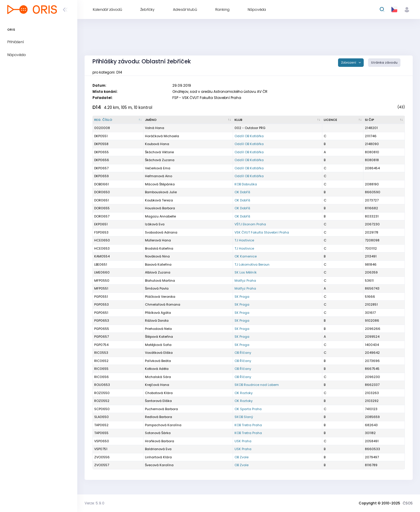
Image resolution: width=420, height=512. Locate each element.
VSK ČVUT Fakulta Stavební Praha (262, 232)
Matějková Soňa (158, 345)
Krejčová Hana (157, 385)
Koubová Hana (157, 144)
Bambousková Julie (161, 192)
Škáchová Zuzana (160, 160)
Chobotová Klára (159, 393)
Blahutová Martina (160, 281)
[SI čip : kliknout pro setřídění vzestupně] (384, 120)
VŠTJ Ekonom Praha (250, 224)
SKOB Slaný (244, 417)
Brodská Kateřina (159, 248)
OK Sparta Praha (248, 409)
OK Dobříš (242, 192)
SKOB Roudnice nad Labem (257, 385)
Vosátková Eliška (159, 353)
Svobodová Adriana (161, 232)
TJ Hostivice (244, 240)
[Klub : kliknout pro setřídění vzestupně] (278, 120)
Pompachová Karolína (163, 425)
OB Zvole (242, 457)
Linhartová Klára (158, 457)
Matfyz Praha (245, 281)
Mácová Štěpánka (160, 184)
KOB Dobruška (246, 184)
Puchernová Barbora (161, 409)
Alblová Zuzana (158, 272)
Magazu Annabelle (160, 216)
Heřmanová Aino (159, 176)
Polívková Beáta (158, 361)
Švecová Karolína (159, 465)
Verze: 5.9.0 (94, 503)
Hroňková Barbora (160, 441)
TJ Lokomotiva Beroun (252, 264)
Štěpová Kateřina (159, 337)
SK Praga (242, 297)
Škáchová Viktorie (159, 152)
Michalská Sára (158, 377)
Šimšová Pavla (157, 288)
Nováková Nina (157, 256)
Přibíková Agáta (158, 313)
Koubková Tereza (159, 200)
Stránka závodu (384, 63)
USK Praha (243, 441)
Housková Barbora (160, 208)
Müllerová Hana (158, 240)
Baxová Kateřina (158, 264)
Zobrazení (349, 63)
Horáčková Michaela (162, 136)
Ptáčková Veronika (160, 297)
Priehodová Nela (158, 329)
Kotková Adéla (157, 369)
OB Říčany (243, 353)
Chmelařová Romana (163, 304)
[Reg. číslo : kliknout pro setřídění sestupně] (118, 120)
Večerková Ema (158, 168)
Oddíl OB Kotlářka (249, 136)
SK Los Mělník (246, 272)
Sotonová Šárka (158, 433)
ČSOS (408, 503)
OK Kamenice (246, 256)
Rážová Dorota (157, 321)
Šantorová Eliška (158, 401)
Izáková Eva (155, 224)
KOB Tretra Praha (248, 425)
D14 (97, 107)
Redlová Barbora (159, 417)
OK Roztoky (244, 393)
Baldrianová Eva (158, 449)
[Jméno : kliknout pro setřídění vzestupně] (188, 120)
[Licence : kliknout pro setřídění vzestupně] (343, 120)
